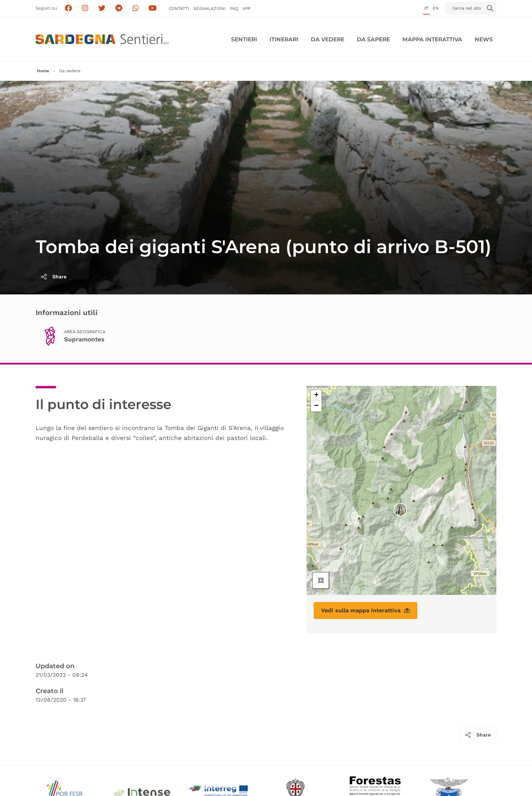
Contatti (179, 9)
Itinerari (284, 39)
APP (246, 9)
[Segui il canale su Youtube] (153, 8)
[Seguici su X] (102, 8)
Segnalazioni (210, 9)
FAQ (234, 9)
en (436, 8)
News (484, 39)
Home (43, 71)
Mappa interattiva (432, 39)
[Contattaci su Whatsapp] (136, 8)
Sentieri (244, 39)
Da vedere (328, 39)
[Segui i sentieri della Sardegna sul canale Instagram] (85, 8)
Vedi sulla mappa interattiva (366, 610)
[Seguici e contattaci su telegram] (119, 8)
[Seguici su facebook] (68, 8)
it (426, 8)
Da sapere (373, 39)
